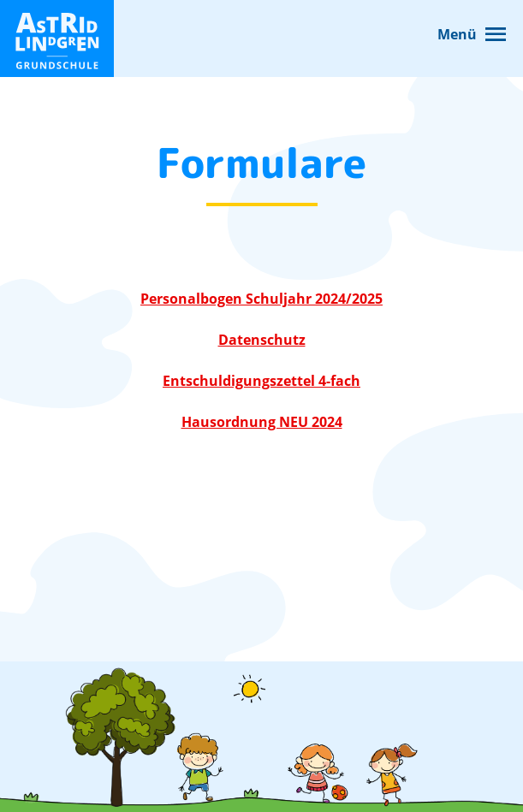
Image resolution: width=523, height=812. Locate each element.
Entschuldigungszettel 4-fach (261, 381)
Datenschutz (262, 340)
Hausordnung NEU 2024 (262, 422)
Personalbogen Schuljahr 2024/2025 (261, 299)
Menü (457, 34)
